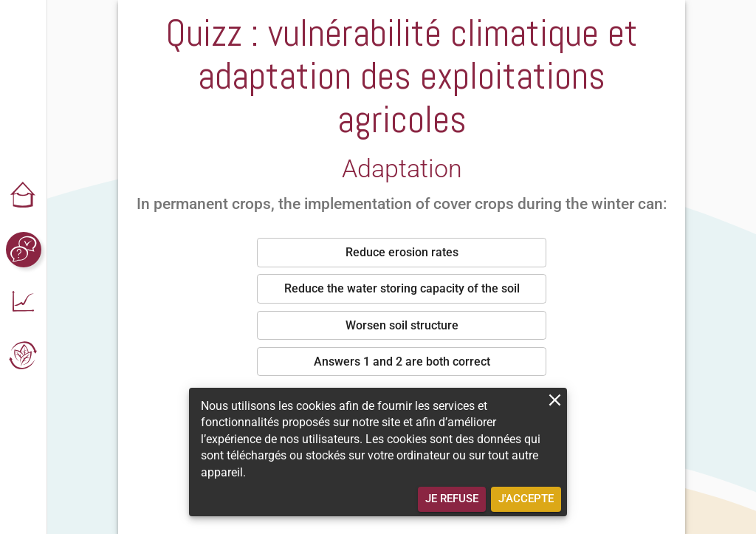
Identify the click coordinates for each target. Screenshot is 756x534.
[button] (24, 196)
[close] (555, 400)
